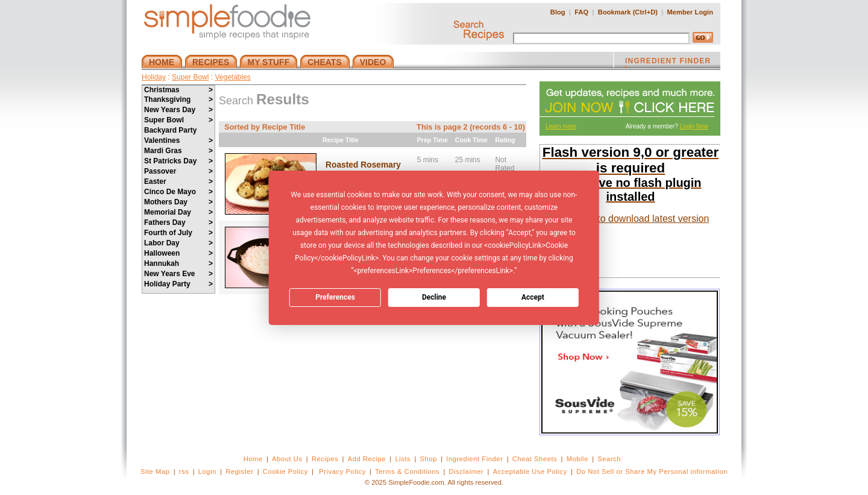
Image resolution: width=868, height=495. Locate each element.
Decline (434, 297)
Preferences (335, 297)
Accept (533, 297)
